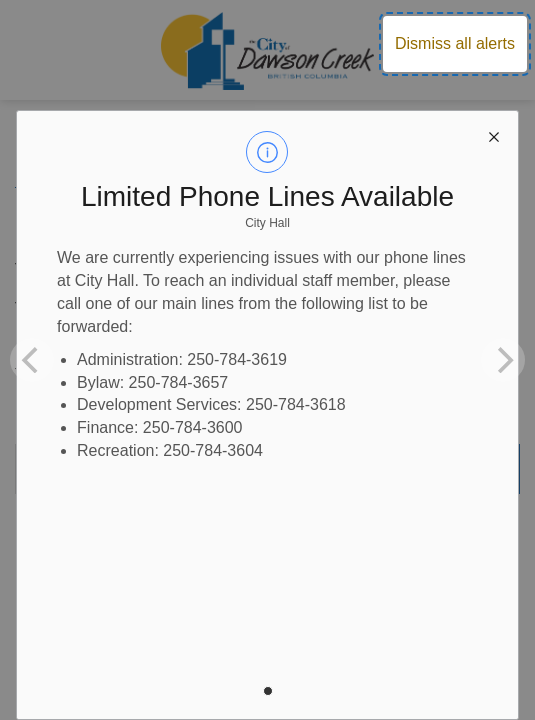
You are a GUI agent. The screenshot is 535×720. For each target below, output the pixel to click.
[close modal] (494, 135)
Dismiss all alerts (455, 43)
